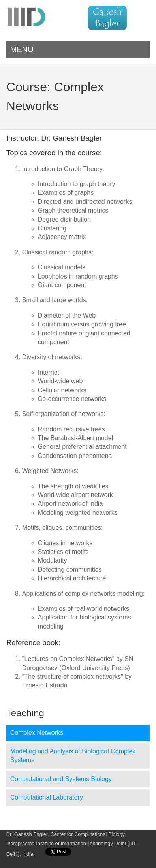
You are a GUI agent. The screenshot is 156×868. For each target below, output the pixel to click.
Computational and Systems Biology (61, 779)
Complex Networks (37, 733)
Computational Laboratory (47, 797)
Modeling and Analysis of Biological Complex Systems (73, 756)
